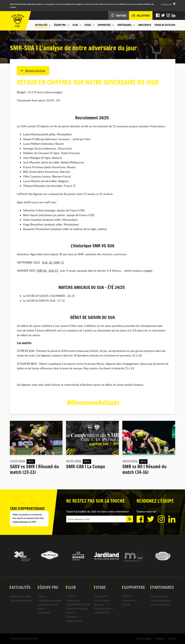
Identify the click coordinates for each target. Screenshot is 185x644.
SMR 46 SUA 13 (48, 271)
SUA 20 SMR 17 (53, 263)
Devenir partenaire (160, 600)
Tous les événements (21, 600)
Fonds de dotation (165, 25)
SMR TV (127, 596)
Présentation (101, 596)
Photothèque (129, 600)
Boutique (99, 604)
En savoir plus (167, 4)
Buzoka (126, 604)
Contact (172, 639)
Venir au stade (102, 600)
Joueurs (42, 596)
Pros (67, 40)
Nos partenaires (159, 596)
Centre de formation (77, 608)
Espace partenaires (161, 604)
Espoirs (70, 613)
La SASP (71, 596)
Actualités (28, 40)
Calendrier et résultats (49, 600)
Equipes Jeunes (74, 621)
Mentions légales (144, 639)
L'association (73, 600)
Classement (44, 613)
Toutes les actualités (49, 40)
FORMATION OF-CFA (78, 604)
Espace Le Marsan (104, 608)
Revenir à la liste (33, 71)
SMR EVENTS (145, 25)
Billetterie (160, 639)
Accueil (14, 40)
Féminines (71, 617)
